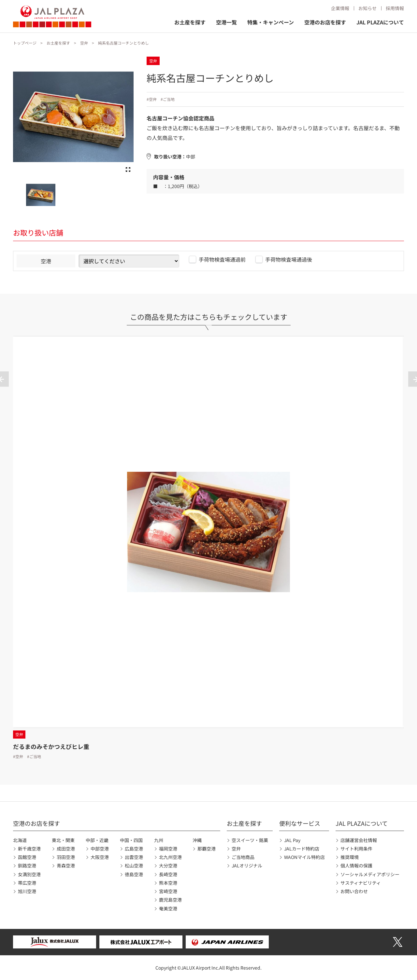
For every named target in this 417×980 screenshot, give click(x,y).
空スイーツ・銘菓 (250, 840)
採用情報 (395, 8)
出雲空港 (134, 857)
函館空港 (27, 857)
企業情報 (340, 8)
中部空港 (100, 849)
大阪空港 (100, 857)
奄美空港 (168, 908)
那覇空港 (207, 849)
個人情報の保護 (356, 865)
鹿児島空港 (170, 900)
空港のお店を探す (325, 22)
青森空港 (66, 865)
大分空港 (168, 865)
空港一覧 (226, 22)
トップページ (25, 43)
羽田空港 (66, 857)
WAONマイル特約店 (304, 857)
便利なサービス (300, 823)
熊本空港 (168, 883)
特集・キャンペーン (271, 22)
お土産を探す (190, 22)
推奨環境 (350, 857)
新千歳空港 (29, 849)
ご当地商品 (243, 857)
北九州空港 (170, 857)
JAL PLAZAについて (380, 22)
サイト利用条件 (356, 849)
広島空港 (134, 849)
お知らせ (367, 8)
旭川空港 (27, 891)
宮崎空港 (168, 891)
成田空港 (66, 849)
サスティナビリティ (361, 883)
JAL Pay (292, 840)
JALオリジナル (247, 865)
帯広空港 (27, 883)
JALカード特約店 (302, 849)
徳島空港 (134, 874)
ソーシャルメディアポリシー (370, 874)
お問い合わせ (354, 891)
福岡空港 (168, 849)
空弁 (84, 43)
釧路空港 (27, 865)
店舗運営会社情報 (359, 840)
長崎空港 (168, 874)
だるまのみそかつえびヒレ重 (51, 746)
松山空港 (134, 865)
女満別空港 (29, 874)
